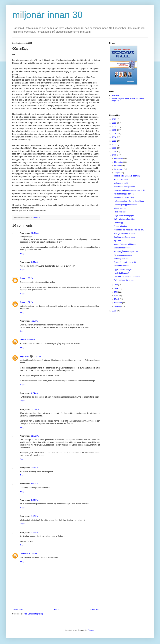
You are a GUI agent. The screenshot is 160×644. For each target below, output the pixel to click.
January (118, 306)
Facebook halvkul (121, 180)
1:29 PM (30, 278)
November (119, 162)
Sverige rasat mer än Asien (125, 234)
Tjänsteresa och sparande (125, 187)
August (117, 173)
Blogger (91, 630)
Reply (22, 254)
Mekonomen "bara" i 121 (124, 198)
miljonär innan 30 (47, 15)
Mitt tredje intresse (121, 259)
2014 (114, 137)
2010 (114, 145)
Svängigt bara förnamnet (124, 280)
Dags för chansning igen (124, 216)
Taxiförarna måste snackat (125, 237)
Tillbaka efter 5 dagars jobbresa (127, 176)
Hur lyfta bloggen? (121, 273)
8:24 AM (35, 393)
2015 (114, 134)
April (116, 295)
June (117, 288)
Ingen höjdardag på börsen (125, 244)
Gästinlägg (118, 223)
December (119, 158)
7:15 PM (35, 321)
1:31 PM (30, 302)
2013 (114, 141)
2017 (114, 127)
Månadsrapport (120, 208)
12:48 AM (35, 233)
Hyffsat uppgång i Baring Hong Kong (129, 201)
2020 (114, 119)
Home (57, 610)
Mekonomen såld (121, 183)
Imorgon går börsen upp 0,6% (126, 252)
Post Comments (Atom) (33, 614)
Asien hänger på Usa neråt (125, 262)
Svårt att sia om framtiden (124, 219)
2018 (114, 123)
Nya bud (117, 241)
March (117, 299)
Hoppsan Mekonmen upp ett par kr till (129, 190)
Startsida (115, 95)
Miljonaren (24, 356)
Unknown (24, 554)
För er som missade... (123, 255)
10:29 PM (31, 340)
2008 (114, 152)
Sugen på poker (120, 226)
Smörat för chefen (121, 266)
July (116, 285)
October (118, 166)
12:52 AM (35, 409)
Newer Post (18, 610)
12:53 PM (35, 436)
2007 (114, 155)
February (118, 303)
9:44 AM (35, 262)
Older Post (95, 610)
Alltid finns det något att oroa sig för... (129, 230)
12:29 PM (33, 554)
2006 (114, 311)
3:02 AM (35, 468)
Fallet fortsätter (120, 212)
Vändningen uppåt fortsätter (125, 205)
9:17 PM (35, 516)
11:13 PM (37, 356)
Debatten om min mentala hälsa (127, 277)
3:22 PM (35, 532)
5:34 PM (35, 500)
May (116, 292)
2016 (114, 130)
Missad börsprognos (122, 248)
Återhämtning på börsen (124, 194)
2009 (114, 148)
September (119, 169)
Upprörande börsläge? (123, 269)
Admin (23, 278)
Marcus (23, 340)
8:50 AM (35, 484)
